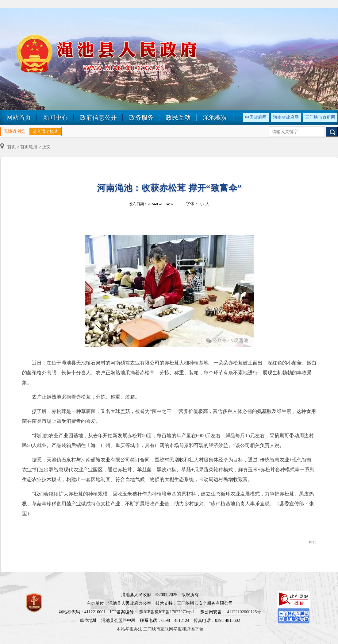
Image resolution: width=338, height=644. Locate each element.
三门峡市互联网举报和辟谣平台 (173, 629)
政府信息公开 (98, 118)
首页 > (10, 147)
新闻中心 (56, 118)
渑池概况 (215, 118)
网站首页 (19, 118)
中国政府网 (256, 117)
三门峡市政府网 (320, 117)
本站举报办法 (129, 629)
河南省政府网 (286, 117)
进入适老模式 (45, 131)
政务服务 (141, 118)
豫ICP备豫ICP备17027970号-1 (167, 612)
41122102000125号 (244, 612)
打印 (313, 542)
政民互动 (178, 118)
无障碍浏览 (14, 131)
